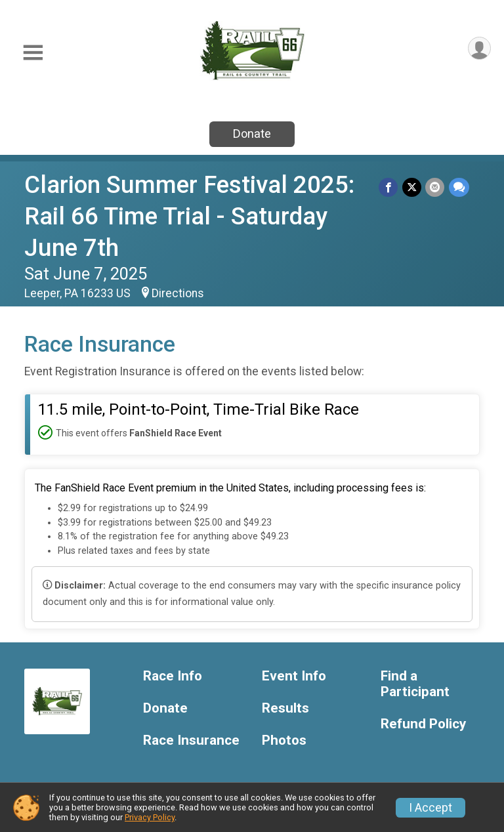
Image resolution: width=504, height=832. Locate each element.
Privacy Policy (150, 817)
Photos (284, 740)
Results (285, 708)
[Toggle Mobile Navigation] (33, 53)
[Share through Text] (459, 187)
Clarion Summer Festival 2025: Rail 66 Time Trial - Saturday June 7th (189, 216)
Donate (252, 134)
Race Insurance (191, 740)
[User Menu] (479, 49)
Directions (178, 293)
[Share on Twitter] (412, 187)
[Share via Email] (435, 187)
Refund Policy (423, 724)
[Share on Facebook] (389, 187)
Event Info (294, 676)
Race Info (173, 676)
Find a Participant (415, 684)
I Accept (430, 808)
